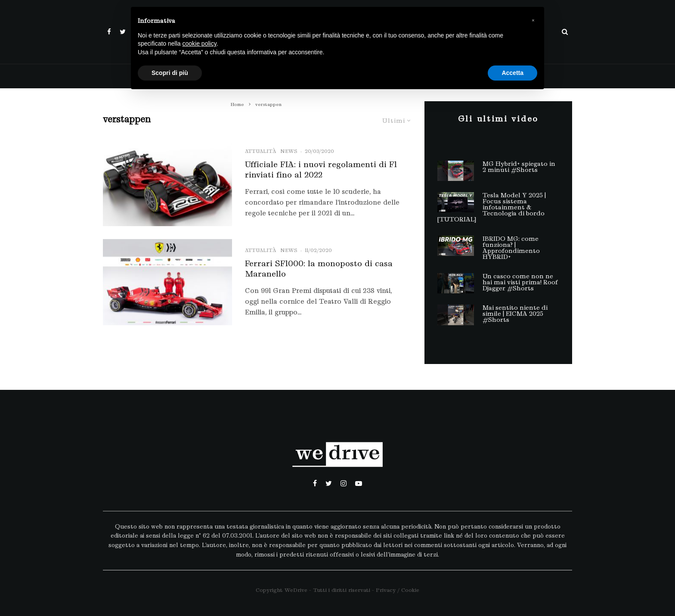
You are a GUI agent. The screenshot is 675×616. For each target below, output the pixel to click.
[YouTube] (359, 483)
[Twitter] (123, 32)
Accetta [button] (512, 73)
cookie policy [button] (200, 44)
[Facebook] (109, 32)
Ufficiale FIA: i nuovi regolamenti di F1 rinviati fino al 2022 (321, 170)
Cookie (410, 590)
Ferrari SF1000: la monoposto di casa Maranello (319, 269)
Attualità (260, 151)
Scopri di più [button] (170, 73)
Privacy (386, 590)
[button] (533, 21)
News (289, 151)
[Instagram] (344, 483)
